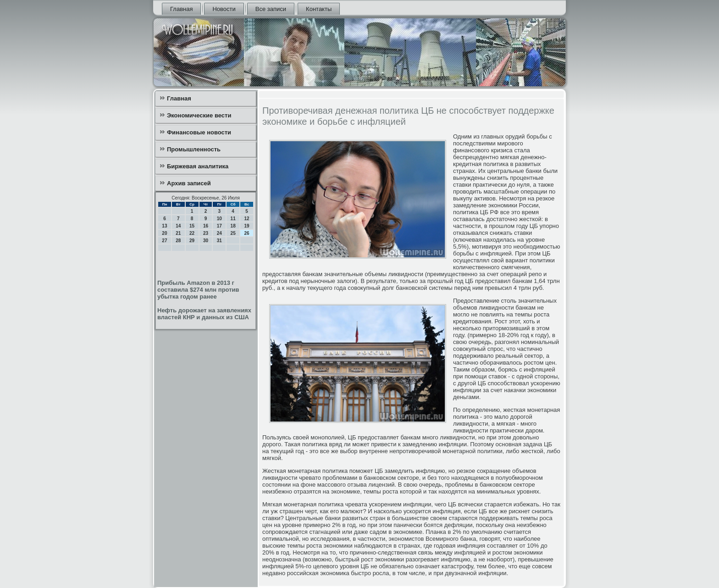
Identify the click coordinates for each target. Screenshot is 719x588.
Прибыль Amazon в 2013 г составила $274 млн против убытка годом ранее (198, 290)
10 (219, 219)
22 (192, 233)
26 (246, 233)
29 (192, 241)
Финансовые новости (199, 132)
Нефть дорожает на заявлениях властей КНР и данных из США (204, 314)
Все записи (271, 9)
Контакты (319, 9)
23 (206, 233)
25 (233, 233)
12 (246, 219)
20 (164, 233)
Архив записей (189, 183)
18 (233, 226)
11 (233, 219)
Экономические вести (199, 115)
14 (178, 226)
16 (206, 226)
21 (178, 233)
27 (164, 241)
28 (178, 241)
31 (219, 241)
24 (219, 233)
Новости (224, 9)
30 (206, 241)
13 (164, 226)
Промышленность (194, 149)
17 (219, 226)
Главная (181, 9)
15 (192, 226)
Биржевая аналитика (198, 166)
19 (246, 226)
